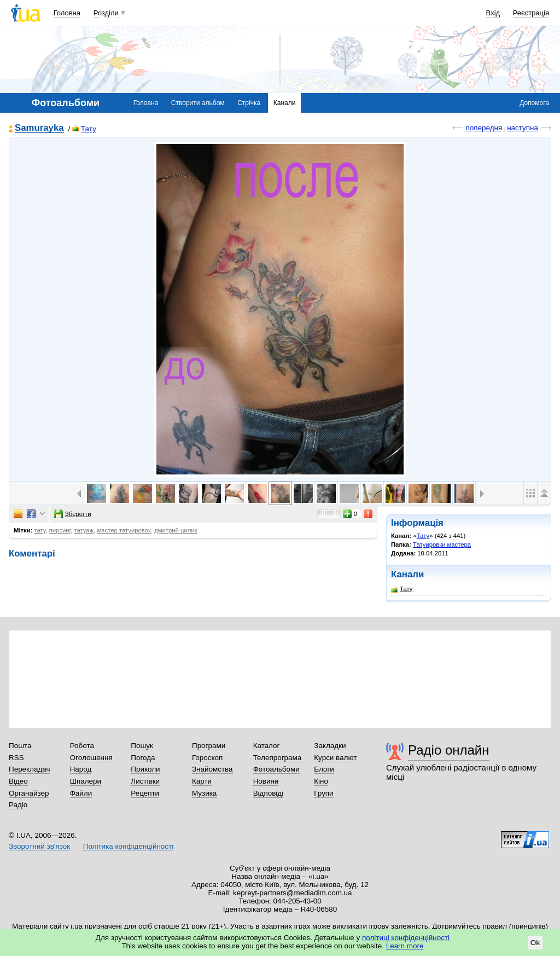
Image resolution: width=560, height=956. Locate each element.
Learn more (405, 946)
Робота (82, 746)
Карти (202, 781)
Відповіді (269, 793)
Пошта (20, 746)
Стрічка (249, 103)
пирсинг (60, 530)
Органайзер (29, 793)
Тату (84, 129)
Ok (535, 943)
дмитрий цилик (176, 530)
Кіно (321, 781)
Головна (67, 13)
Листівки (145, 781)
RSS (16, 758)
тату (40, 530)
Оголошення (91, 758)
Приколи (145, 769)
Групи (323, 793)
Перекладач (29, 769)
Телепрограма (278, 758)
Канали (285, 103)
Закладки (330, 746)
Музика (204, 793)
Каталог (267, 746)
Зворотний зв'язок (39, 846)
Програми (209, 746)
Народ (81, 769)
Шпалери (86, 781)
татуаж (84, 530)
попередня (484, 128)
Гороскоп (207, 758)
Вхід (493, 13)
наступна (523, 128)
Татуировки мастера (442, 544)
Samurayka (39, 128)
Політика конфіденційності (128, 846)
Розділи (106, 13)
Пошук (142, 746)
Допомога (534, 103)
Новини (266, 781)
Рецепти (145, 793)
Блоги (324, 769)
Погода (143, 758)
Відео (18, 781)
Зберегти (73, 514)
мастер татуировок (124, 530)
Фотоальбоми (276, 769)
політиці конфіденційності (406, 938)
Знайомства (212, 769)
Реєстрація (531, 13)
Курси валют (335, 758)
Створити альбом (198, 103)
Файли (81, 793)
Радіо (18, 805)
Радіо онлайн (449, 750)
